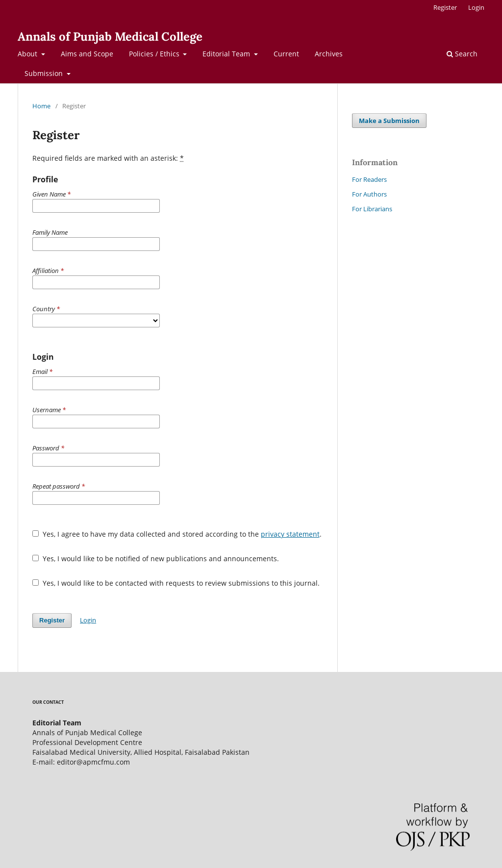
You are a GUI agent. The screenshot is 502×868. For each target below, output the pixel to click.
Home (41, 106)
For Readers (369, 179)
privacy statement (290, 534)
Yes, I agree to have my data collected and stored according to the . (177, 534)
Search (462, 54)
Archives (329, 54)
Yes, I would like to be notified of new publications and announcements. (156, 558)
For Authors (369, 194)
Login (476, 7)
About (28, 54)
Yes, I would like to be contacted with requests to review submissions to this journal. (176, 583)
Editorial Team (227, 54)
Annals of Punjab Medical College (110, 37)
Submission (45, 73)
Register (445, 7)
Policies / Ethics (155, 54)
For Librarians (372, 209)
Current (286, 54)
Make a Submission (389, 121)
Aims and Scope (87, 54)
